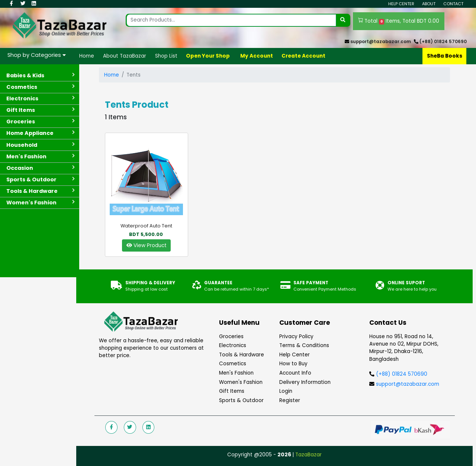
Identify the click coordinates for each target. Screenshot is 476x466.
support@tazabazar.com (381, 42)
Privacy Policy (296, 336)
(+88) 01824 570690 (443, 42)
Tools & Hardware (242, 355)
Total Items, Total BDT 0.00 (399, 21)
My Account (257, 56)
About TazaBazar (125, 56)
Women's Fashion (241, 382)
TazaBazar (308, 455)
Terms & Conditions (304, 345)
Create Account (303, 56)
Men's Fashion (236, 373)
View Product (147, 245)
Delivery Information (305, 382)
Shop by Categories (37, 55)
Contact (453, 4)
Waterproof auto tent (146, 226)
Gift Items (232, 391)
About (429, 4)
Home (87, 56)
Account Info (295, 373)
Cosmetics (233, 364)
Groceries (231, 336)
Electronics (233, 345)
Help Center (401, 4)
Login (286, 391)
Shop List (166, 56)
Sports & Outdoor (241, 400)
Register (290, 400)
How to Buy (293, 364)
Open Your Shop (208, 56)
